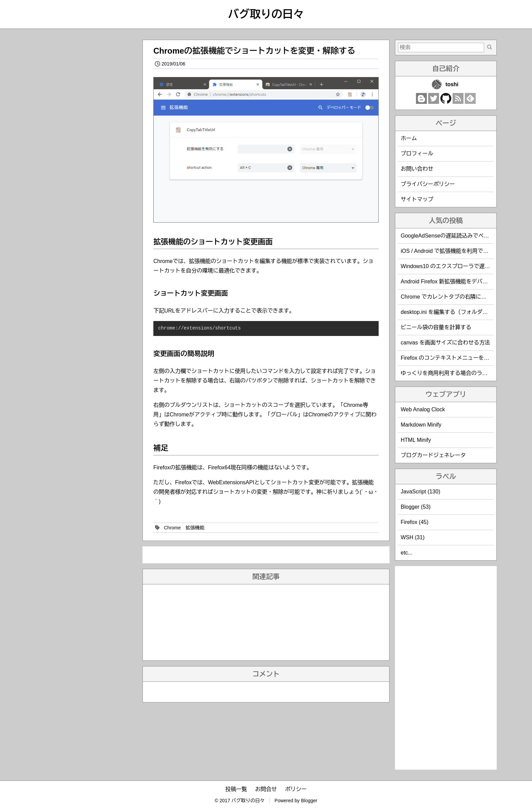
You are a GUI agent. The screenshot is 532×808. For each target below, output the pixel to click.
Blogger (309, 801)
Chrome (172, 528)
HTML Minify (416, 440)
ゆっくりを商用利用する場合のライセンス (452, 373)
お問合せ (266, 789)
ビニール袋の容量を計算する (436, 327)
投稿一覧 (236, 789)
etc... (407, 553)
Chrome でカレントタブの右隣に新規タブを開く (460, 297)
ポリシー (296, 789)
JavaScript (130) (421, 492)
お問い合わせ (417, 169)
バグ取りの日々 (266, 14)
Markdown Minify (421, 425)
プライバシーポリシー (428, 184)
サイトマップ (417, 199)
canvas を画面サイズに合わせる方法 (445, 343)
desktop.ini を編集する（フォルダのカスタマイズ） (463, 312)
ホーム (409, 138)
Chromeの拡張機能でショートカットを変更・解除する (254, 51)
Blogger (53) (416, 507)
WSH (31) (413, 537)
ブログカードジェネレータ (433, 455)
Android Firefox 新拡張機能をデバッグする (452, 281)
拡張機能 (195, 528)
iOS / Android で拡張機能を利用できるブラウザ (458, 251)
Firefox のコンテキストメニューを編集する (453, 358)
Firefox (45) (415, 522)
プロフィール (417, 154)
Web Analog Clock (423, 409)
